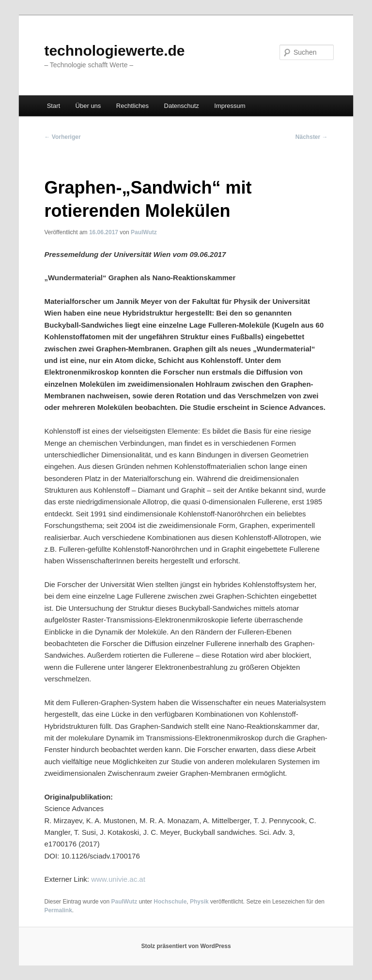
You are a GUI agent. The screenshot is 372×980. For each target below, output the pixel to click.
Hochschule (170, 902)
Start (54, 106)
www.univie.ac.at (118, 879)
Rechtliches (132, 106)
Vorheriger (62, 137)
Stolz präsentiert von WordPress (186, 946)
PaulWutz (144, 232)
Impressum (230, 106)
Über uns (88, 106)
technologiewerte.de (114, 51)
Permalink (58, 910)
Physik (199, 902)
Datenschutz (182, 106)
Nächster (312, 137)
